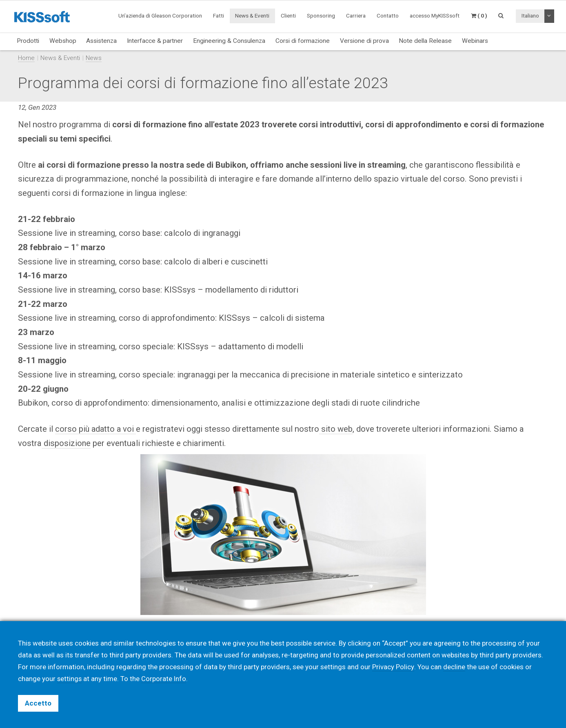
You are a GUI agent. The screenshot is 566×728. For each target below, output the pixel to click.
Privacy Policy (393, 667)
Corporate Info (165, 679)
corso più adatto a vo (94, 429)
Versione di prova (364, 41)
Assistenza (101, 41)
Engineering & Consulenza (229, 41)
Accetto (38, 703)
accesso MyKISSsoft (435, 16)
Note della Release (425, 41)
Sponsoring (321, 16)
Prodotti (28, 41)
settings (70, 679)
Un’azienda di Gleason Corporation (160, 16)
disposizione (66, 443)
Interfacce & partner (155, 41)
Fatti (219, 16)
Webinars (475, 41)
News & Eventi (252, 16)
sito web (338, 429)
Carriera (356, 16)
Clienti (288, 16)
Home (26, 58)
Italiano (530, 16)
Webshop (63, 41)
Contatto (388, 16)
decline (454, 667)
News (94, 58)
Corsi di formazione (303, 41)
